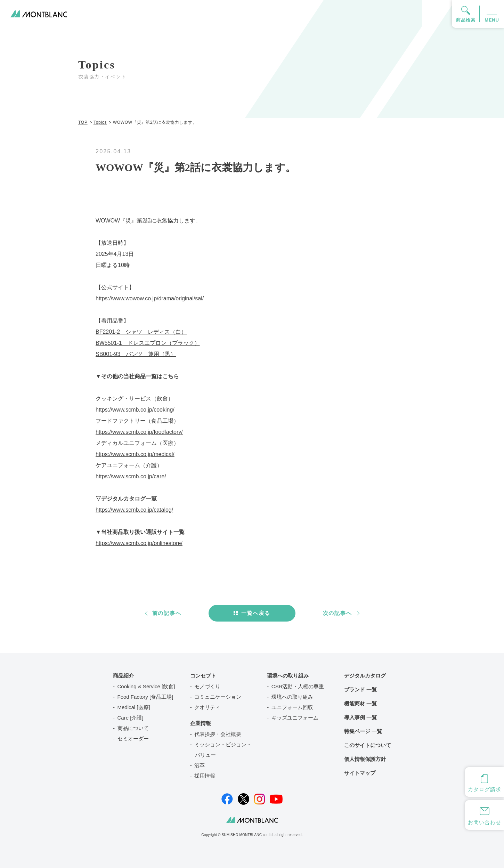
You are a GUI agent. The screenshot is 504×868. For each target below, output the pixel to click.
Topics (100, 122)
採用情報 (205, 776)
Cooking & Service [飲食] (146, 686)
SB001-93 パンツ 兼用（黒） (136, 354)
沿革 (200, 765)
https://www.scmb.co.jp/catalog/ (134, 510)
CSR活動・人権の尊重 (298, 686)
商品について (133, 728)
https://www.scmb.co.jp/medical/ (135, 454)
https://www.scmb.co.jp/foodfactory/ (139, 432)
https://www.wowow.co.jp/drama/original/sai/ (150, 298)
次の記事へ (338, 613)
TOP (83, 122)
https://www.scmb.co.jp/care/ (131, 476)
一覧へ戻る (256, 613)
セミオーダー (133, 739)
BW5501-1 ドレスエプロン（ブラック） (148, 343)
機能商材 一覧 (360, 703)
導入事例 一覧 (360, 717)
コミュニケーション (218, 697)
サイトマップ (360, 773)
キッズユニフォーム (295, 718)
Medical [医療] (134, 707)
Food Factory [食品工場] (145, 697)
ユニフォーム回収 (292, 707)
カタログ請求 (484, 789)
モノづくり (207, 686)
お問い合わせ (484, 822)
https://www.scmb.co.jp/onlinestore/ (139, 543)
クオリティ (207, 707)
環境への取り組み (292, 697)
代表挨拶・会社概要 (218, 734)
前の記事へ (167, 613)
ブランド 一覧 (360, 689)
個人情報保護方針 (365, 759)
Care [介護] (131, 718)
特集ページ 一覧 (363, 731)
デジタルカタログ (365, 676)
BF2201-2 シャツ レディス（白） (141, 332)
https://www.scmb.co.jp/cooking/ (135, 410)
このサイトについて (368, 745)
